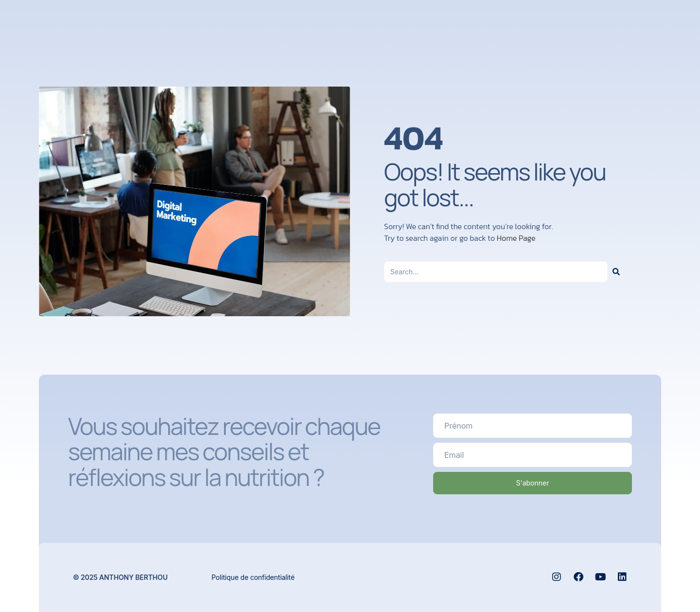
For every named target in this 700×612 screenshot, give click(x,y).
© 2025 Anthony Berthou (120, 577)
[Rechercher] (616, 272)
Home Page (516, 238)
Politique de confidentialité (253, 577)
